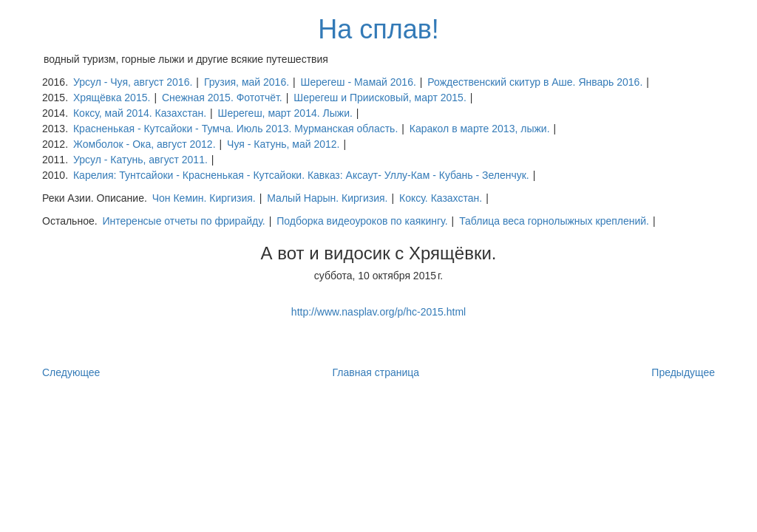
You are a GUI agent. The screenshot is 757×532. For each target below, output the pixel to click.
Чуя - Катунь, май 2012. (283, 144)
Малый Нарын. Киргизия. (327, 198)
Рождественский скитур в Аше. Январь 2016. (535, 82)
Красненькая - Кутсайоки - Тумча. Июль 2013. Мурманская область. (235, 129)
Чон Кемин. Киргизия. (204, 198)
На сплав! (378, 29)
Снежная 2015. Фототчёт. (222, 98)
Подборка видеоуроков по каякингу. (362, 221)
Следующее (71, 372)
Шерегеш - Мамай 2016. (359, 82)
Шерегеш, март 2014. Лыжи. (285, 113)
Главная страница (376, 372)
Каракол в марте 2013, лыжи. (480, 129)
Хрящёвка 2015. (112, 98)
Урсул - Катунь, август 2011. (140, 160)
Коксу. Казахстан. (441, 198)
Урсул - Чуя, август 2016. (133, 82)
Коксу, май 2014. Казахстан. (140, 113)
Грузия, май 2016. (247, 82)
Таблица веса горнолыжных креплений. (554, 221)
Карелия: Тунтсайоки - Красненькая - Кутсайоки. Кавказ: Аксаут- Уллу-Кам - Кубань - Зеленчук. (301, 175)
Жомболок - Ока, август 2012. (145, 144)
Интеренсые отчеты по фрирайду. (183, 221)
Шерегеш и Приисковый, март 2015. (380, 98)
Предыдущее (683, 372)
